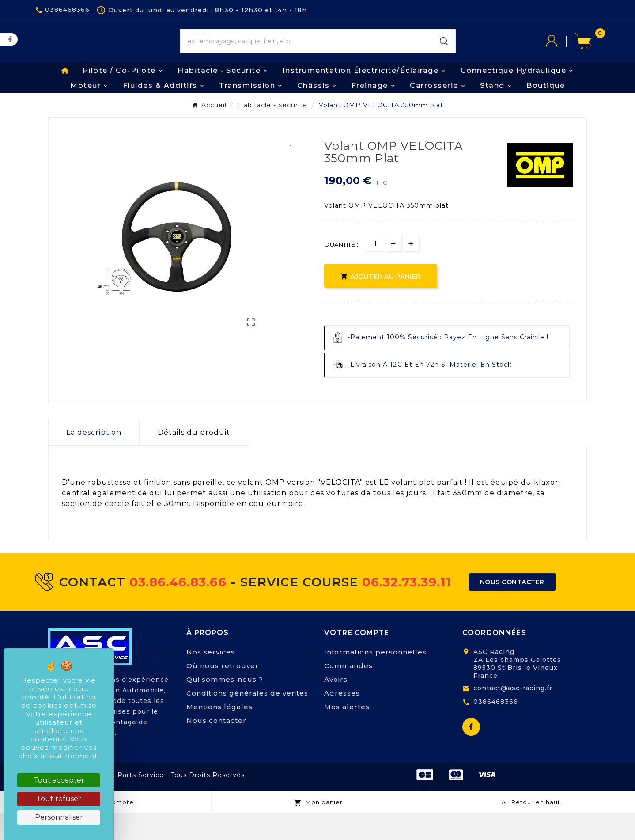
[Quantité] (375, 271)
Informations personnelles (375, 679)
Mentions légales (219, 734)
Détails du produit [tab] (194, 460)
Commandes (348, 693)
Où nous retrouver (223, 693)
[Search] (444, 55)
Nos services (211, 679)
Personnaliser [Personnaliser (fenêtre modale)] (59, 817)
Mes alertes (347, 734)
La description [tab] (94, 460)
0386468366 (496, 729)
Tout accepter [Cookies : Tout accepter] (59, 780)
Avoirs (336, 707)
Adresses (342, 720)
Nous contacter (216, 748)
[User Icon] (560, 55)
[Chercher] (307, 55)
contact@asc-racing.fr (513, 715)
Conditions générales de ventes (247, 720)
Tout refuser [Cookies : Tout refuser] (59, 799)
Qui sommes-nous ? (225, 707)
